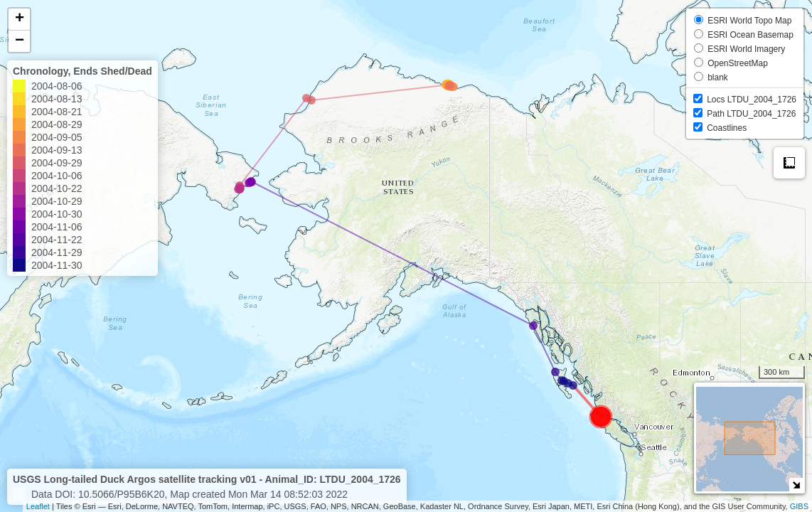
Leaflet (38, 506)
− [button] (20, 41)
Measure (789, 163)
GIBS (799, 506)
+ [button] (20, 19)
